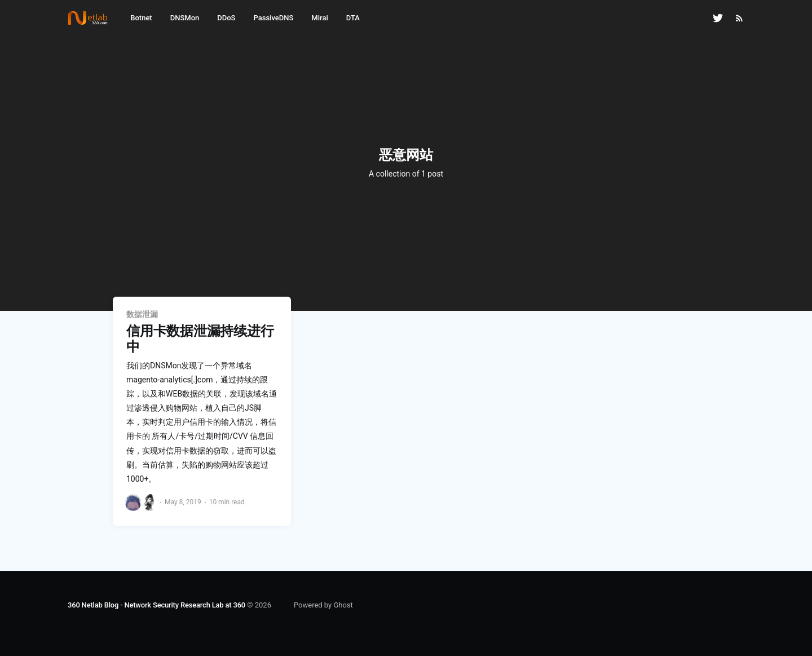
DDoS (226, 18)
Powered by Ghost (323, 605)
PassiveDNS (273, 18)
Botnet (141, 18)
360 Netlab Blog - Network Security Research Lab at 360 (156, 605)
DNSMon (185, 18)
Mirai (319, 18)
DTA (353, 18)
